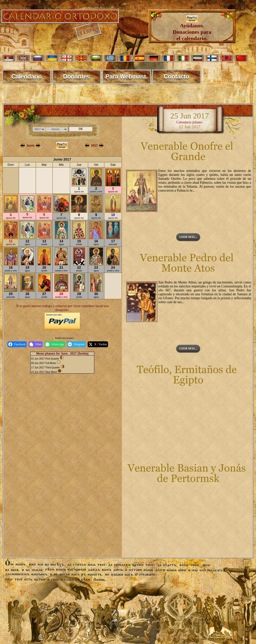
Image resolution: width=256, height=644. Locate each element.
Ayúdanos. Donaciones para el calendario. (192, 29)
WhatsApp (55, 344)
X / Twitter (98, 344)
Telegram (76, 344)
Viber (36, 344)
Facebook (17, 344)
